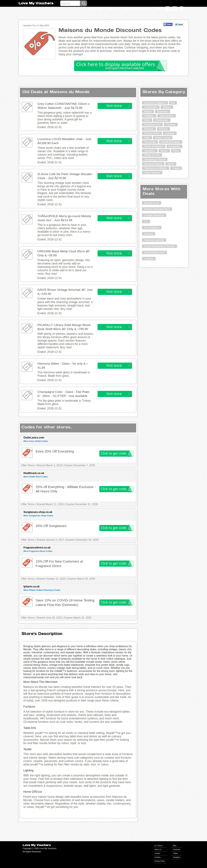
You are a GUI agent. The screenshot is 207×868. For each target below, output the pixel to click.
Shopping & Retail (155, 160)
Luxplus (149, 259)
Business (162, 112)
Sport (171, 164)
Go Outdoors (152, 228)
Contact (157, 853)
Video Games (152, 173)
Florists (163, 129)
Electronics (162, 120)
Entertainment (152, 125)
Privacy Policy (160, 861)
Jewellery (150, 151)
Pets (176, 151)
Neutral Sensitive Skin (157, 209)
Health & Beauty (171, 142)
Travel (176, 168)
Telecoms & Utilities (155, 168)
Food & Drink (152, 133)
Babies (167, 107)
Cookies (158, 857)
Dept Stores (166, 116)
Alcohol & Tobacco (155, 103)
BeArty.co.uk (152, 203)
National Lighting (154, 240)
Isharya (148, 234)
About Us (158, 850)
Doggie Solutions (154, 215)
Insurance (174, 146)
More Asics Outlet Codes (36, 441)
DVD (147, 120)
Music (164, 151)
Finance (149, 129)
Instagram (177, 857)
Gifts (147, 138)
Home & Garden (154, 146)
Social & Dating (153, 164)
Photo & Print (152, 155)
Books (148, 112)
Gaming (170, 133)
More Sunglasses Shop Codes (38, 516)
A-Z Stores (159, 846)
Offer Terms (28, 465)
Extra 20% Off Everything (55, 451)
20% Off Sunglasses (51, 526)
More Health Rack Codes (36, 477)
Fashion (171, 125)
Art (173, 103)
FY (146, 222)
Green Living (163, 138)
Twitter (175, 853)
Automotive (151, 107)
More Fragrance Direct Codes (38, 551)
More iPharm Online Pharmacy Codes (42, 590)
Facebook (177, 850)
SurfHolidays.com (154, 253)
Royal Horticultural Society (159, 246)
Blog (174, 846)
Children (149, 116)
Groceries (150, 142)
